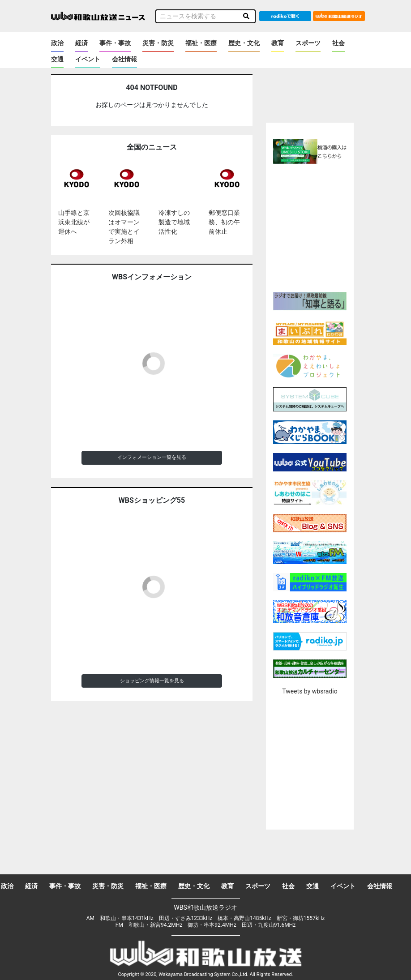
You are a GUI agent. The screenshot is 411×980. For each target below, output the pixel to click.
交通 (57, 59)
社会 (338, 43)
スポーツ (308, 43)
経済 (81, 43)
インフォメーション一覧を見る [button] (152, 457)
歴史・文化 (244, 43)
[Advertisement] (327, 227)
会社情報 (124, 59)
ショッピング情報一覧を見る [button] (152, 681)
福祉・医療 (201, 43)
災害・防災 (158, 43)
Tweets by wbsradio (310, 691)
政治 (57, 43)
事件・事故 (115, 43)
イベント (88, 59)
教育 (278, 43)
